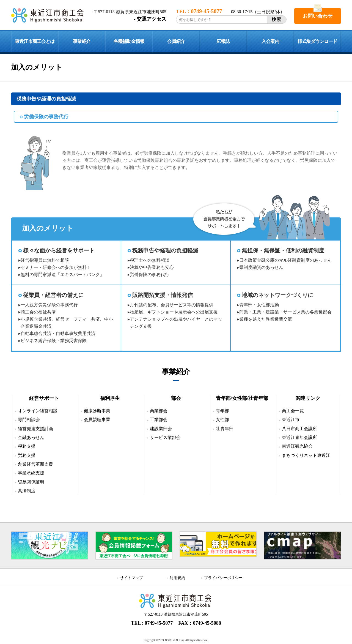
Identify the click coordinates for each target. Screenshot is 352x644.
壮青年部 (225, 429)
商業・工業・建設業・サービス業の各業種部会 (285, 312)
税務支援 (27, 446)
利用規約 (177, 578)
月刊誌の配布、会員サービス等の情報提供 (172, 305)
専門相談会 (29, 420)
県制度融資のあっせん (261, 267)
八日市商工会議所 (299, 429)
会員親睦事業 (97, 420)
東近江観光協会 (297, 446)
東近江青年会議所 (299, 437)
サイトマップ (131, 578)
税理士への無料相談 (150, 260)
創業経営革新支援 (35, 464)
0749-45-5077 (159, 623)
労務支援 (27, 455)
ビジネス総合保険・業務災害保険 (54, 341)
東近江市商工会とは (35, 41)
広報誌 (223, 41)
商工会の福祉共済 (38, 312)
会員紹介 (176, 41)
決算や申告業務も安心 (152, 267)
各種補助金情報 (129, 41)
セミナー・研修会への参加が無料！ (56, 267)
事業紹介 (82, 41)
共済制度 (27, 491)
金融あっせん (31, 437)
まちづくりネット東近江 (306, 455)
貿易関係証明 (31, 482)
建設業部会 (161, 429)
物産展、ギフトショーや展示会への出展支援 (174, 312)
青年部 (222, 411)
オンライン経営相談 (38, 411)
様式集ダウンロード (317, 41)
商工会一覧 (293, 411)
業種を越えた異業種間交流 (266, 319)
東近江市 (291, 420)
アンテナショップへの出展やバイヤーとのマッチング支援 (176, 323)
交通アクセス (152, 19)
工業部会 (159, 420)
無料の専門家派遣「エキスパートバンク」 (62, 275)
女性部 (222, 420)
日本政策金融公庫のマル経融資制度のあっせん (285, 260)
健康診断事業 (97, 411)
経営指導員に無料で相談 (45, 260)
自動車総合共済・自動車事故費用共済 (58, 333)
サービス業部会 (165, 437)
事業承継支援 (31, 473)
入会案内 (270, 41)
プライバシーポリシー (223, 578)
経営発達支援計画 (35, 429)
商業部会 (159, 411)
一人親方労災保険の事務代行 (49, 305)
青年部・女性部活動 (259, 305)
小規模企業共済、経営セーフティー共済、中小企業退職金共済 (67, 323)
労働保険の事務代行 (150, 275)
